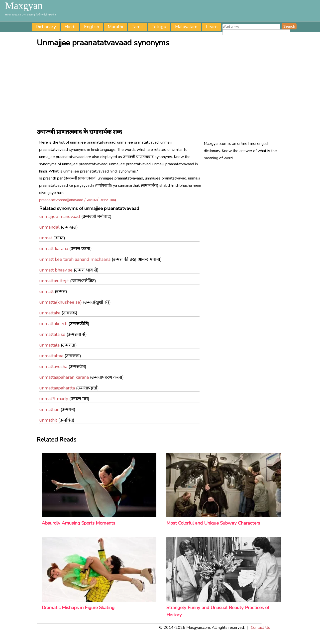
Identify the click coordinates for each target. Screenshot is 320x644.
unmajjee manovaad (60, 216)
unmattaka (50, 313)
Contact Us (261, 628)
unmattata (49, 345)
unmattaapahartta (57, 388)
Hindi (70, 27)
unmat (46, 238)
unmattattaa (51, 356)
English (92, 27)
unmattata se (52, 334)
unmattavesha (53, 367)
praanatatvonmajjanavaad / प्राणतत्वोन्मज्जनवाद (78, 200)
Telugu (159, 27)
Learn (212, 27)
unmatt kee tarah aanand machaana (75, 259)
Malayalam (186, 27)
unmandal (49, 227)
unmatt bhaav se (56, 270)
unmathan (49, 409)
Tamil (137, 27)
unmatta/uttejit (54, 281)
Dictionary (46, 27)
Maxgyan (24, 6)
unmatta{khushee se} (60, 302)
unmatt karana (54, 249)
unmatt (46, 291)
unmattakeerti (53, 324)
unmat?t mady (54, 399)
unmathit (48, 420)
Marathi (115, 27)
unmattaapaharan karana (64, 377)
